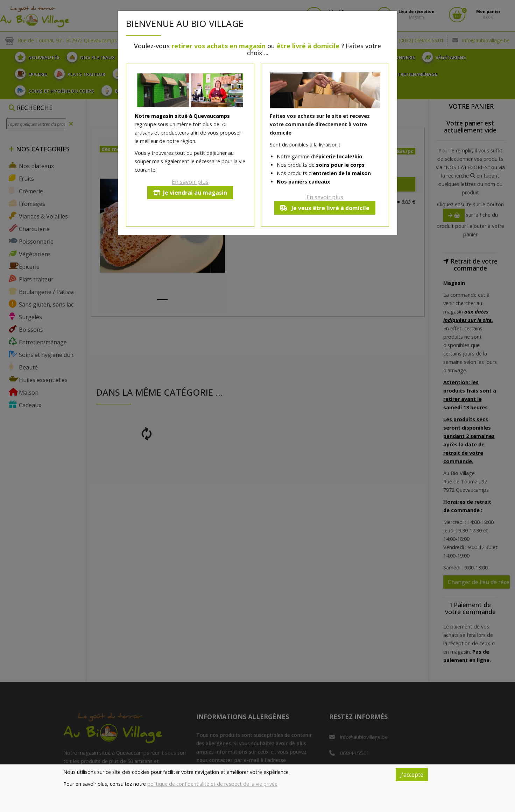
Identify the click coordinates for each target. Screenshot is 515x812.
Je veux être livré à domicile (325, 208)
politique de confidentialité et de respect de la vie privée (212, 784)
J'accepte (412, 775)
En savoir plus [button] (190, 182)
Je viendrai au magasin (190, 193)
